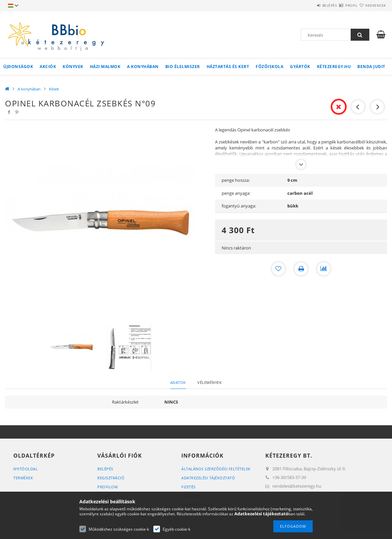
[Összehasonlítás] (324, 269)
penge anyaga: (236, 193)
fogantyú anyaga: (239, 206)
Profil (340, 5)
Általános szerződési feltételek (216, 469)
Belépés (310, 5)
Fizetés (188, 487)
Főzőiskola (269, 67)
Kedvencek (372, 5)
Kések (54, 89)
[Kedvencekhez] (278, 269)
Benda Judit (371, 67)
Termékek (23, 478)
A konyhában (143, 67)
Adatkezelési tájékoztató (208, 478)
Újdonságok (18, 67)
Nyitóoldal (25, 469)
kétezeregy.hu (334, 67)
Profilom (107, 487)
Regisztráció (111, 478)
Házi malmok (105, 67)
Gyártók (300, 67)
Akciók (48, 67)
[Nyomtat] (301, 269)
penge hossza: (236, 180)
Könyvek (73, 67)
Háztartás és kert (228, 67)
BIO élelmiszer (183, 67)
